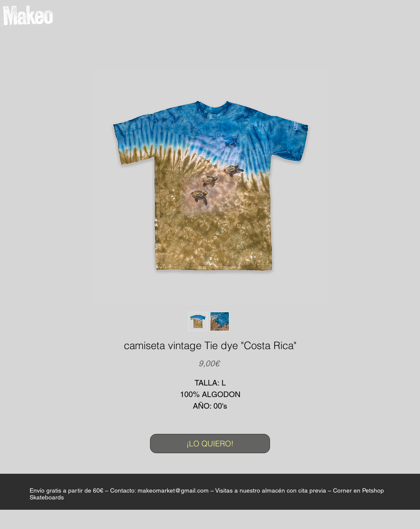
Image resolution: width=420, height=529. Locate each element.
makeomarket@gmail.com (173, 490)
